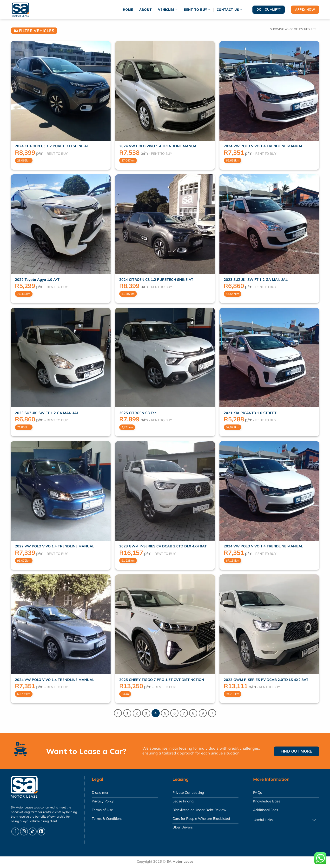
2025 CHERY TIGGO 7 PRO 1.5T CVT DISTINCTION (162, 680)
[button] (34, 31)
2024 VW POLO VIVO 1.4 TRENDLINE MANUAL (159, 146)
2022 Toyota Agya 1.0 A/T (37, 280)
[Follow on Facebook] (15, 831)
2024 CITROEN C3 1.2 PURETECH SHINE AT (52, 146)
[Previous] (118, 713)
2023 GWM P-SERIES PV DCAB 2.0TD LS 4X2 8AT (266, 680)
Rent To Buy (197, 10)
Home (128, 10)
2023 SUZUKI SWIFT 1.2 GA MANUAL (256, 280)
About (145, 10)
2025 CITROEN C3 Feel (138, 413)
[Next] (212, 713)
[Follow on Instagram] (24, 831)
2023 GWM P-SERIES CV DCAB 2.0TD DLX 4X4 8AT (163, 546)
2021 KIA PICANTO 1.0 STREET (250, 413)
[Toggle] (314, 820)
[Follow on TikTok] (33, 831)
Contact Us (229, 10)
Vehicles (168, 10)
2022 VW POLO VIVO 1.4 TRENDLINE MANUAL (55, 546)
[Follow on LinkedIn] (41, 831)
